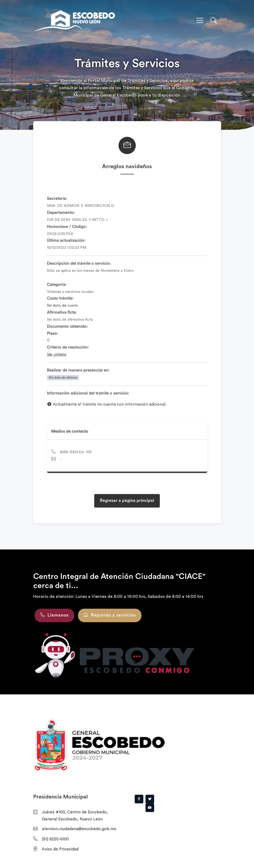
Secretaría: (57, 199)
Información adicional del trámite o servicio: (88, 393)
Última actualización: (66, 241)
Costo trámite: (60, 298)
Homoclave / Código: (67, 227)
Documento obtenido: (67, 327)
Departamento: (61, 213)
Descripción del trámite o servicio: (79, 264)
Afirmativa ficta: (62, 312)
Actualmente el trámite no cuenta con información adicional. (107, 404)
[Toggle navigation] (200, 21)
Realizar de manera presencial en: (78, 370)
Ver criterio (57, 355)
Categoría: (57, 285)
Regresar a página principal (127, 501)
